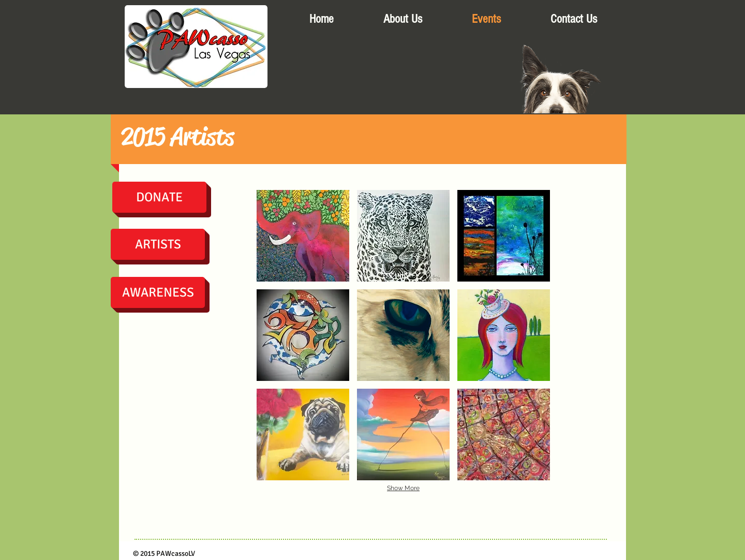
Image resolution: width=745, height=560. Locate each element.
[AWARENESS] (158, 292)
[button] (303, 236)
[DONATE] (159, 197)
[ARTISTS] (158, 244)
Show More (403, 488)
